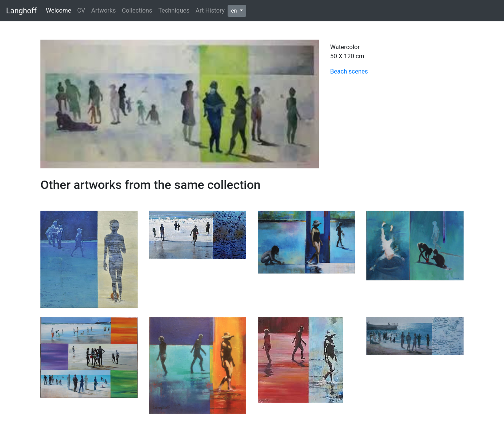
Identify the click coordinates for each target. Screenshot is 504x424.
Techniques (174, 10)
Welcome (58, 10)
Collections (137, 10)
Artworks (103, 10)
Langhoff (21, 11)
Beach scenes (349, 71)
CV (81, 10)
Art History (210, 10)
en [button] (235, 11)
